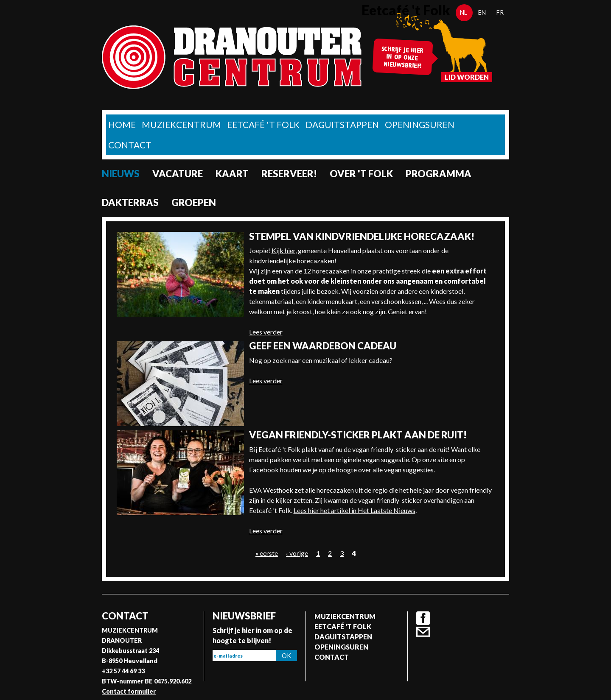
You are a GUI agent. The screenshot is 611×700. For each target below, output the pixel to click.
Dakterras (130, 202)
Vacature (178, 174)
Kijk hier (283, 250)
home (122, 124)
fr (500, 13)
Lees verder (266, 332)
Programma (439, 174)
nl (464, 13)
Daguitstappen (342, 124)
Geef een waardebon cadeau (323, 346)
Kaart (232, 174)
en (482, 13)
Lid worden (467, 77)
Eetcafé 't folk (263, 124)
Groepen (194, 202)
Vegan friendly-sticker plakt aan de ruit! (358, 435)
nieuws (121, 174)
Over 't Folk (361, 174)
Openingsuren (420, 124)
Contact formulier (129, 691)
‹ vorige (297, 553)
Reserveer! (289, 174)
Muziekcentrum (181, 124)
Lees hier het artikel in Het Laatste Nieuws (355, 510)
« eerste (267, 553)
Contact (130, 145)
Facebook (423, 618)
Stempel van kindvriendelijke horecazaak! (362, 236)
